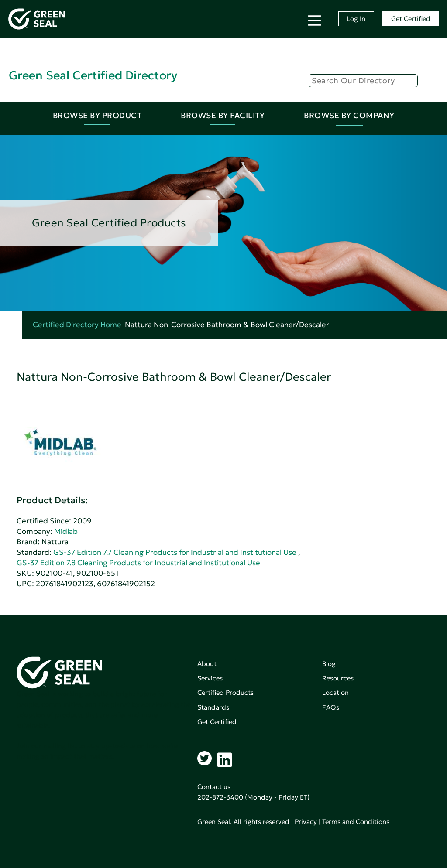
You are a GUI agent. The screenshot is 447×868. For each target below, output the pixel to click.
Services (210, 678)
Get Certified (411, 19)
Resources (338, 678)
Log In (356, 19)
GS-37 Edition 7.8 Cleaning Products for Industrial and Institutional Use (138, 563)
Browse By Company (349, 115)
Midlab (66, 531)
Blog (329, 664)
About (207, 664)
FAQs (331, 707)
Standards (213, 707)
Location (335, 692)
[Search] (363, 81)
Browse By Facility (223, 115)
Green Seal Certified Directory (93, 75)
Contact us (214, 787)
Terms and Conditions (356, 822)
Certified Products (225, 692)
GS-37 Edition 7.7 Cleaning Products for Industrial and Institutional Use (175, 552)
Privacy (306, 822)
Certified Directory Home (77, 325)
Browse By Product (97, 115)
